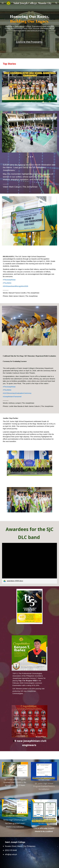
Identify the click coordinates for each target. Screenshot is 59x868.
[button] (3, 3)
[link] (29, 563)
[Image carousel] (29, 135)
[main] (29, 24)
